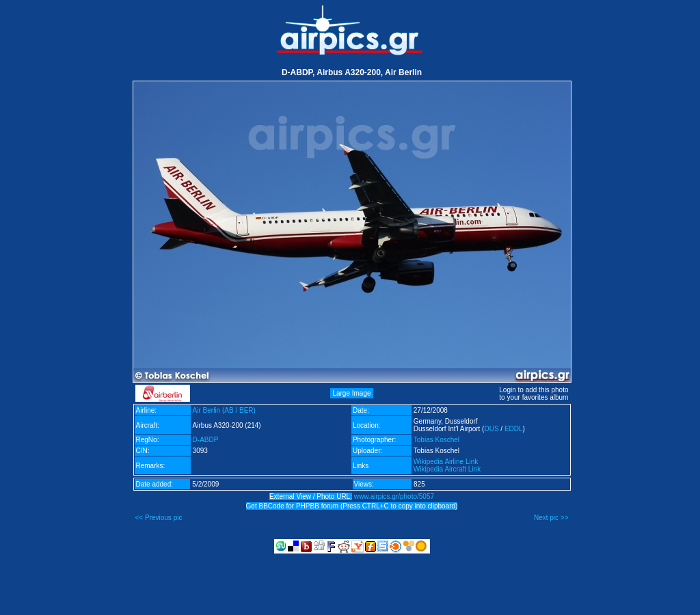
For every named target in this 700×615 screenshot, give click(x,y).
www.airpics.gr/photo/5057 (394, 496)
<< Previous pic (159, 518)
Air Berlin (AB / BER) (224, 410)
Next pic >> (551, 518)
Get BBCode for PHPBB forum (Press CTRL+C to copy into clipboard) (352, 506)
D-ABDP (206, 440)
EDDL (514, 429)
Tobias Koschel (436, 440)
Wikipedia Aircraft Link (447, 469)
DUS (491, 429)
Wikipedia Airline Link (446, 462)
